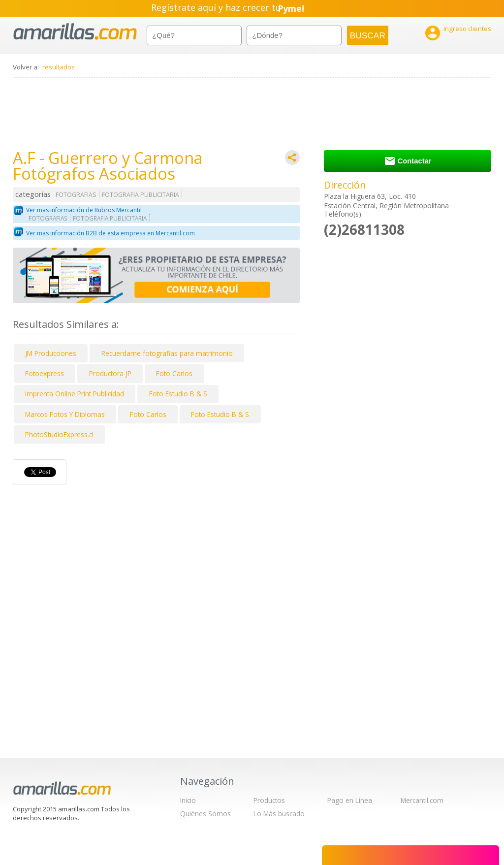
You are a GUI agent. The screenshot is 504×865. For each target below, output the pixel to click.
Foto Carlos (174, 373)
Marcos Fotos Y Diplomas (65, 414)
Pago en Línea (350, 800)
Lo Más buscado (279, 814)
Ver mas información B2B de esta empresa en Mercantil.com (110, 233)
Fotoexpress (45, 373)
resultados (59, 67)
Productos (269, 800)
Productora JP (110, 373)
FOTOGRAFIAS (76, 195)
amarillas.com (75, 32)
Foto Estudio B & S (178, 394)
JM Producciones (51, 353)
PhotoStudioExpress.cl (59, 434)
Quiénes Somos (205, 814)
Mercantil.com (422, 800)
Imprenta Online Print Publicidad (75, 394)
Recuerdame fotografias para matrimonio (167, 353)
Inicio (188, 800)
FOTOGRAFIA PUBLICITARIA (141, 195)
